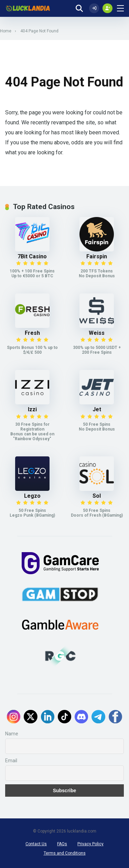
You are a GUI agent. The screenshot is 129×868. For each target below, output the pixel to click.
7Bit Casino (32, 256)
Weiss (97, 333)
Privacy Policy (90, 844)
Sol (97, 496)
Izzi (32, 409)
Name (12, 734)
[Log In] (94, 8)
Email (11, 761)
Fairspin (97, 256)
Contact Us (36, 844)
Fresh (32, 333)
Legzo (32, 496)
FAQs (62, 844)
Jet (97, 409)
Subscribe (65, 790)
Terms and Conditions (65, 853)
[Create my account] (107, 8)
